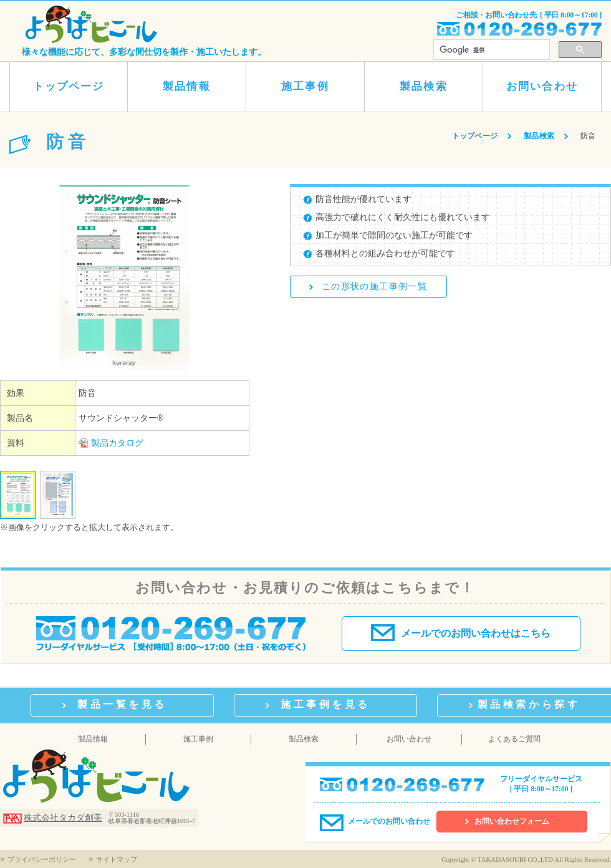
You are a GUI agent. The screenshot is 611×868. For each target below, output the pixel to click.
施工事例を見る (325, 704)
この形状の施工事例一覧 (374, 287)
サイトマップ (117, 859)
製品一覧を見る (122, 704)
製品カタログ (117, 443)
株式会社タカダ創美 (63, 818)
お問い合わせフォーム (512, 822)
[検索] (492, 50)
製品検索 (423, 86)
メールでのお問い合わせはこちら (461, 633)
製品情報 (186, 86)
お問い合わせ (542, 86)
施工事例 (305, 86)
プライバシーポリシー (42, 859)
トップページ (69, 86)
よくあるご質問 (514, 739)
